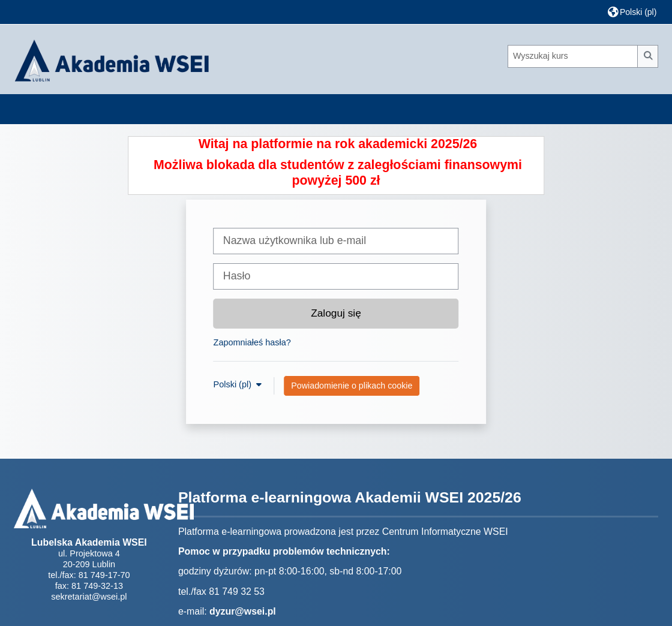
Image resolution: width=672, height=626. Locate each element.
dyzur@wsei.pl (243, 611)
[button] (632, 12)
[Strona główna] (112, 59)
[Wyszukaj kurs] (573, 57)
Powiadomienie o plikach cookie (352, 386)
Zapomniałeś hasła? (252, 342)
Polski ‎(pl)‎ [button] (234, 384)
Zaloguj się (336, 313)
